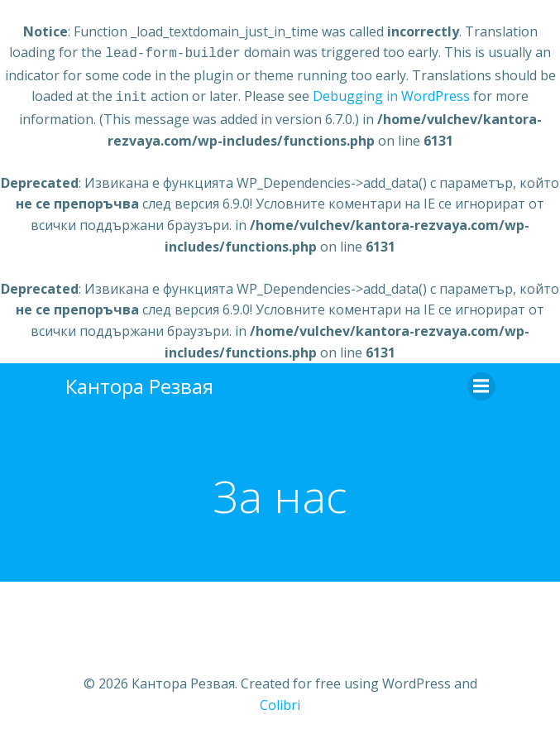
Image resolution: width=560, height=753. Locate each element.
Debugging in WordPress (391, 94)
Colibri (280, 702)
